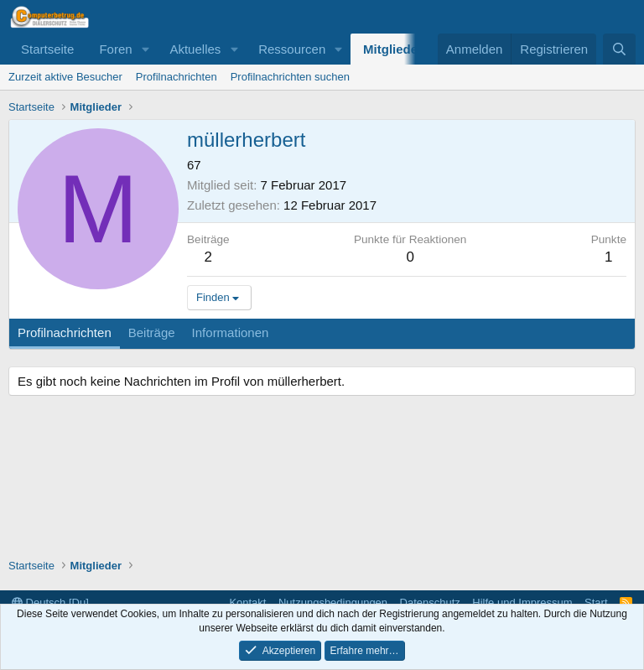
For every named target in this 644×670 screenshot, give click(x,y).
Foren (115, 49)
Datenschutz (430, 602)
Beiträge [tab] (152, 332)
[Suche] (619, 49)
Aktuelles (195, 49)
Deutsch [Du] (50, 602)
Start (596, 602)
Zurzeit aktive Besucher (65, 77)
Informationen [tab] (231, 332)
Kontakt (247, 602)
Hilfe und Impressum (522, 602)
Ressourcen (292, 49)
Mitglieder (393, 49)
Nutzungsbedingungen (333, 602)
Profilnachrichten (177, 77)
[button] (145, 49)
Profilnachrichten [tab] (65, 332)
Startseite (47, 49)
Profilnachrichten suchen (290, 77)
